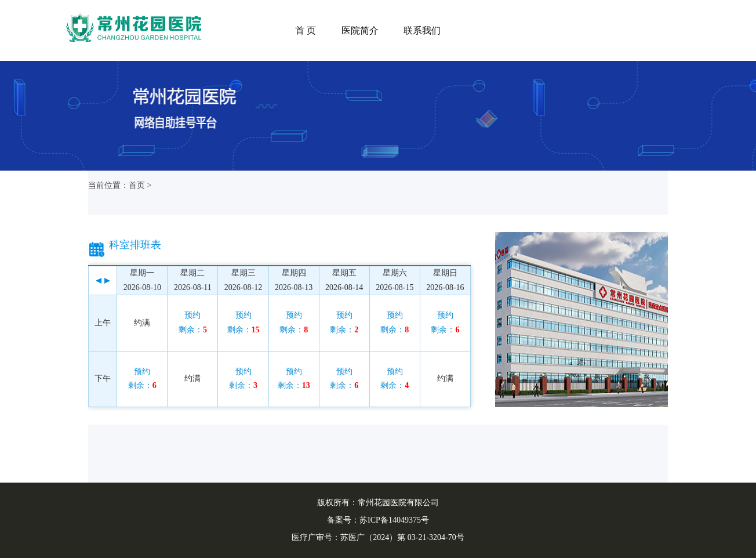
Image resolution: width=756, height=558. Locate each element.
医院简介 (360, 30)
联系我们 (422, 30)
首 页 (306, 30)
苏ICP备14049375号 (394, 520)
